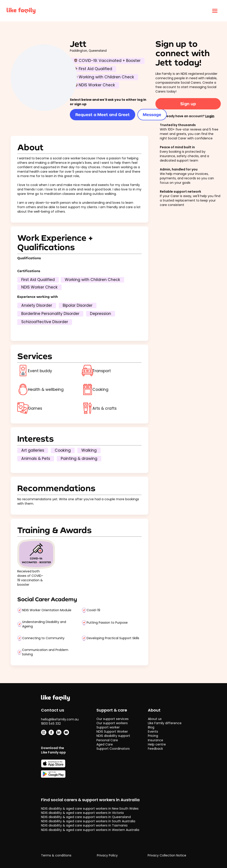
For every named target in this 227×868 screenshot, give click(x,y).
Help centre (157, 744)
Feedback (155, 749)
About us (155, 719)
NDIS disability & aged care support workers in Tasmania (84, 825)
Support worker (108, 727)
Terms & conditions (56, 855)
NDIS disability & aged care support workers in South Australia (88, 821)
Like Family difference (165, 723)
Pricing (153, 736)
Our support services (113, 719)
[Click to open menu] (215, 11)
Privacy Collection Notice (167, 855)
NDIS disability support (113, 736)
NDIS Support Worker (112, 732)
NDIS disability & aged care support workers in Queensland (86, 817)
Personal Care (107, 740)
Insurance (156, 740)
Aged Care (105, 744)
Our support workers (112, 723)
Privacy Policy (107, 855)
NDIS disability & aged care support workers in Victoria (82, 813)
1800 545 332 (51, 724)
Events (153, 732)
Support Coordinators (113, 749)
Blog (151, 727)
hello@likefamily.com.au (60, 719)
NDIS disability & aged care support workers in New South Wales (90, 809)
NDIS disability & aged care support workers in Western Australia (90, 830)
